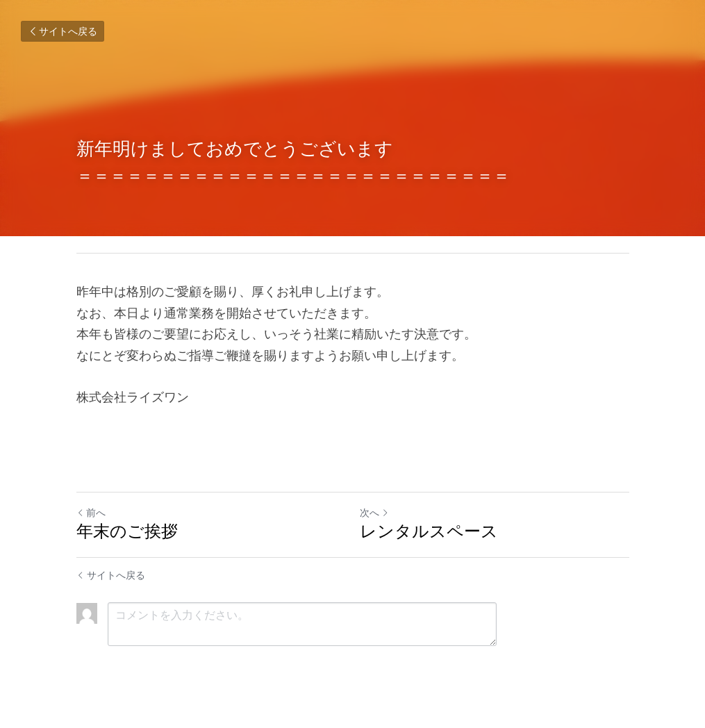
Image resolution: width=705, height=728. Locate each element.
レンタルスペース (429, 531)
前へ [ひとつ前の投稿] (91, 513)
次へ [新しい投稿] (374, 513)
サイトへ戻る (63, 31)
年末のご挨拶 (127, 531)
